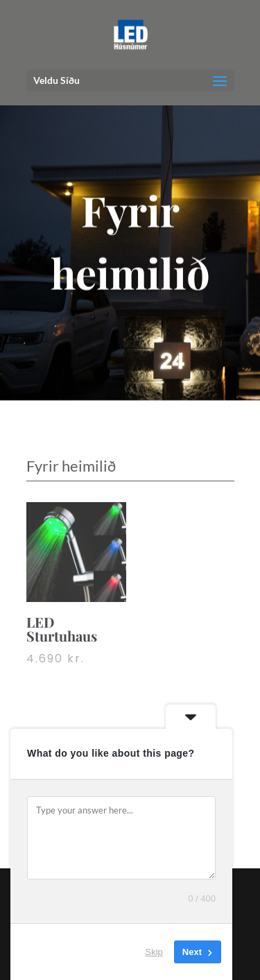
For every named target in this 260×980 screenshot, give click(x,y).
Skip (154, 952)
